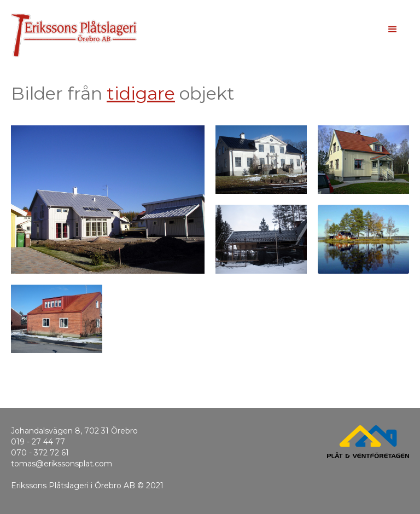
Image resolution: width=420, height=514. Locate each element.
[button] (393, 30)
